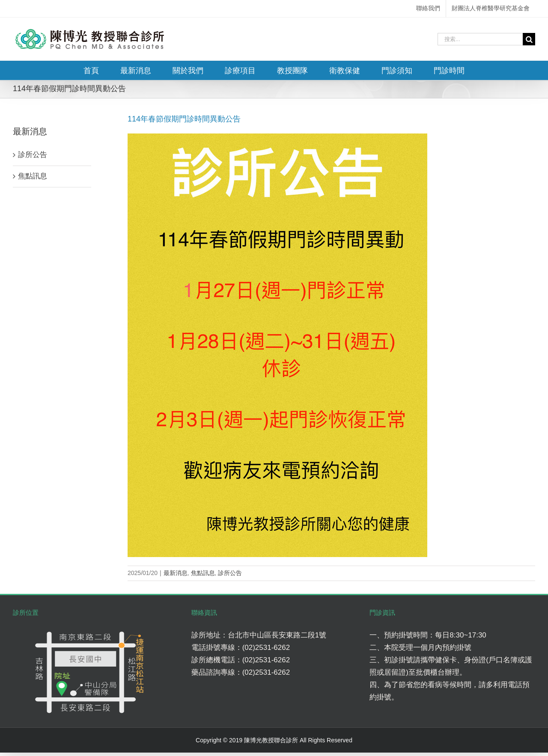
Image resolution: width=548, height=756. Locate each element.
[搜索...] (480, 39)
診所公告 (230, 573)
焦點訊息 (203, 573)
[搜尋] (529, 39)
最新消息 (176, 573)
